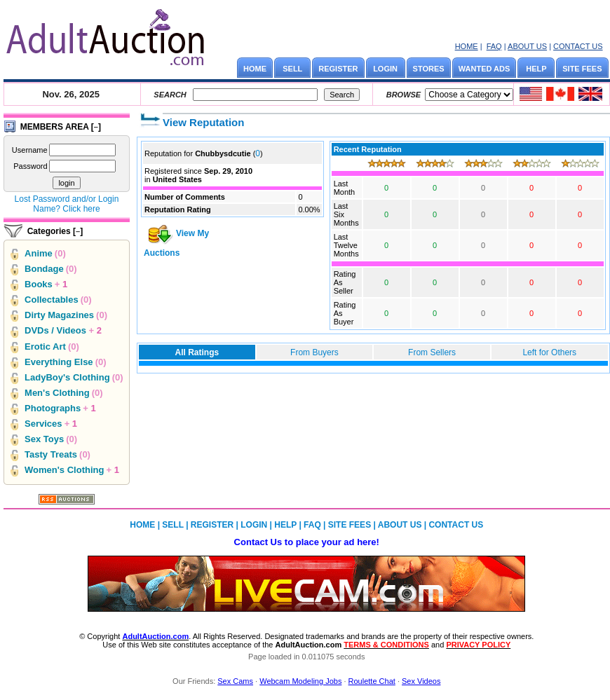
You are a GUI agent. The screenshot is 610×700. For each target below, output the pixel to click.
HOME (467, 46)
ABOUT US (527, 46)
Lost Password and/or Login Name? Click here (67, 204)
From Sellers (432, 352)
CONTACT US (578, 46)
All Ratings (197, 352)
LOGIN (385, 69)
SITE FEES (582, 69)
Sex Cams (235, 681)
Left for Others (549, 352)
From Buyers (314, 352)
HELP (536, 69)
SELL (292, 69)
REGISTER (338, 69)
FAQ (494, 46)
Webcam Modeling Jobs (300, 681)
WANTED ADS (484, 69)
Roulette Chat (372, 681)
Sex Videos (421, 681)
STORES (429, 69)
